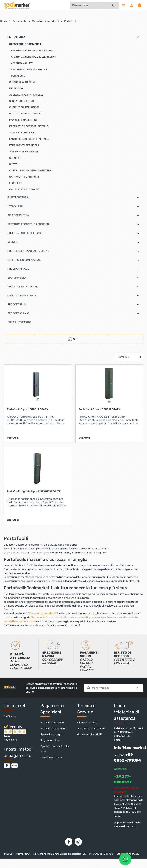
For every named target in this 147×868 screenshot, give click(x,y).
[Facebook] (69, 842)
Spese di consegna (52, 734)
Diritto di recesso (87, 723)
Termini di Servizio (87, 709)
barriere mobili (27, 621)
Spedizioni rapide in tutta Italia (55, 749)
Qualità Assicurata (51, 758)
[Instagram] (78, 842)
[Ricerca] (112, 5)
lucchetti (61, 617)
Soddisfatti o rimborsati (91, 729)
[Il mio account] (131, 5)
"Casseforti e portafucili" (42, 614)
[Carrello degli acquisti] (140, 5)
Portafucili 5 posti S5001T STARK (100, 409)
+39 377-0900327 (123, 779)
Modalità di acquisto (52, 723)
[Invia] (137, 688)
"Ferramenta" (39, 617)
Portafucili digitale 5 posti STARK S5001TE (34, 491)
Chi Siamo (10, 716)
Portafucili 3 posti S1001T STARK (28, 409)
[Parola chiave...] (88, 5)
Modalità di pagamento (54, 729)
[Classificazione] (129, 357)
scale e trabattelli (78, 617)
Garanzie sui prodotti (89, 734)
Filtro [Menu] (74, 338)
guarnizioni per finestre (102, 617)
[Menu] (123, 5)
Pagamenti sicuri (50, 740)
